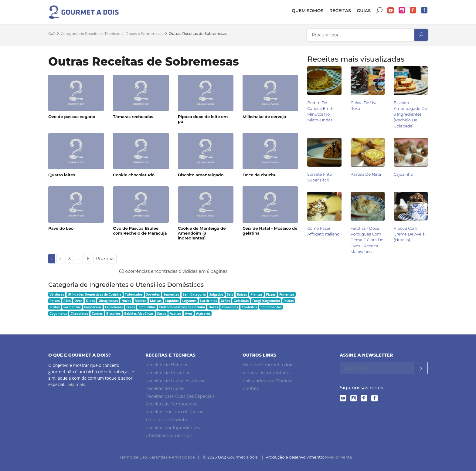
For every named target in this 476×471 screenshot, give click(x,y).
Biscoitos (113, 313)
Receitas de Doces (165, 388)
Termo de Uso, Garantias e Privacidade (157, 457)
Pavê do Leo (61, 228)
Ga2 (52, 34)
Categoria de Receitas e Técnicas (90, 34)
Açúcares (203, 313)
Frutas (289, 301)
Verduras (57, 294)
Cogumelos (58, 313)
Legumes (190, 301)
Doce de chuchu (260, 175)
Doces (213, 307)
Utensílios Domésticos (169, 435)
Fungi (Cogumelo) (266, 301)
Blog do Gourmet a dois (268, 365)
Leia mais (76, 384)
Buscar (379, 10)
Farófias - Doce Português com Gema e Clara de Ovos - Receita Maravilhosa (367, 240)
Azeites (175, 313)
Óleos (90, 301)
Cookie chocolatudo (134, 175)
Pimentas (287, 294)
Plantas (256, 294)
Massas (156, 301)
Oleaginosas (108, 301)
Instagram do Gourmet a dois (402, 10)
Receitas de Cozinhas (168, 373)
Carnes (97, 313)
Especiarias (114, 307)
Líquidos (172, 301)
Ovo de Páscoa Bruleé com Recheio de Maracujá (140, 231)
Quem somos (308, 11)
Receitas (340, 11)
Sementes (171, 294)
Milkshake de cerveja (264, 117)
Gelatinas (241, 301)
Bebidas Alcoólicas (139, 313)
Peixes (55, 301)
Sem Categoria (194, 294)
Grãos (225, 301)
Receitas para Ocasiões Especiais (180, 396)
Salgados (216, 294)
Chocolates (80, 313)
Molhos (141, 301)
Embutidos (147, 307)
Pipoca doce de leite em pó (203, 119)
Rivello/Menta (338, 457)
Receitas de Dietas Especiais (175, 381)
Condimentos (271, 307)
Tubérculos (134, 294)
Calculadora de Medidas (268, 381)
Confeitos (249, 307)
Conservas (230, 307)
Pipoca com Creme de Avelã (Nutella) (409, 234)
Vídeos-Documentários (267, 373)
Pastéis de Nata (366, 174)
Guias (364, 11)
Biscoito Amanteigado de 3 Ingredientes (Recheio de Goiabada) (410, 114)
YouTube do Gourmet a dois (391, 10)
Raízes (242, 294)
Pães (67, 301)
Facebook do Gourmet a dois (424, 10)
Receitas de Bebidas (167, 365)
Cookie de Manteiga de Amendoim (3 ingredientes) (202, 233)
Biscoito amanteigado (201, 175)
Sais (230, 294)
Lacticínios (209, 301)
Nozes (126, 301)
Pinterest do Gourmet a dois (413, 10)
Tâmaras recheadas (133, 117)
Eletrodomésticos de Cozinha (182, 307)
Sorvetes (153, 294)
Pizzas (271, 294)
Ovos (78, 301)
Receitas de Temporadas (171, 404)
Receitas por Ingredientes (173, 428)
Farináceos (93, 307)
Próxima (105, 259)
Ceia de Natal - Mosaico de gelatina (270, 231)
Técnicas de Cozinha (167, 420)
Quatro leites (62, 175)
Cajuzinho (403, 174)
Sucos (162, 313)
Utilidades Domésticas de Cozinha (95, 294)
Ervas (131, 307)
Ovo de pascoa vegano (72, 117)
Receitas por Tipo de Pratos (174, 412)
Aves (189, 313)
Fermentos (72, 307)
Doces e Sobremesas (144, 34)
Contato (251, 388)
